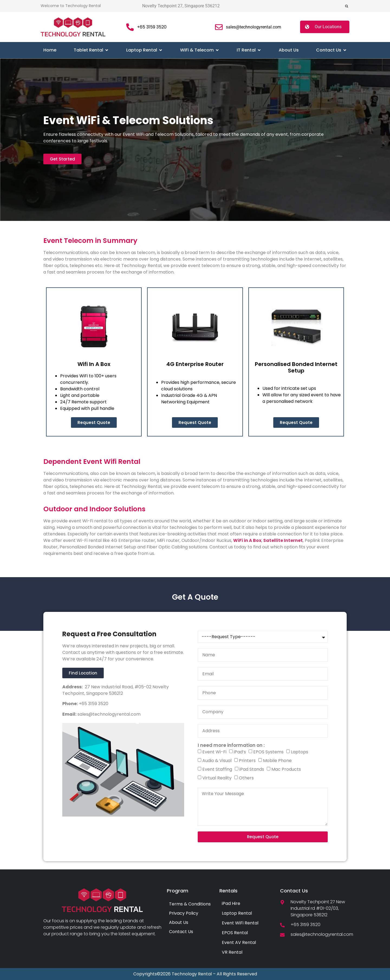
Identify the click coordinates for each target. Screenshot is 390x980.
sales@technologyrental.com (108, 714)
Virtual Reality (217, 778)
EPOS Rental (235, 933)
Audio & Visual (217, 761)
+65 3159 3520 (93, 704)
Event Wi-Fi (214, 752)
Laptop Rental (237, 913)
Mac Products (286, 769)
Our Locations (328, 27)
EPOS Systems (268, 752)
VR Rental (232, 952)
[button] (347, 6)
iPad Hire (231, 903)
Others (246, 778)
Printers (247, 761)
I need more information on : (231, 745)
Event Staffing (217, 769)
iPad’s (240, 752)
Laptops (300, 752)
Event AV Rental (239, 942)
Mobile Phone (277, 761)
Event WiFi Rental (240, 923)
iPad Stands (252, 769)
